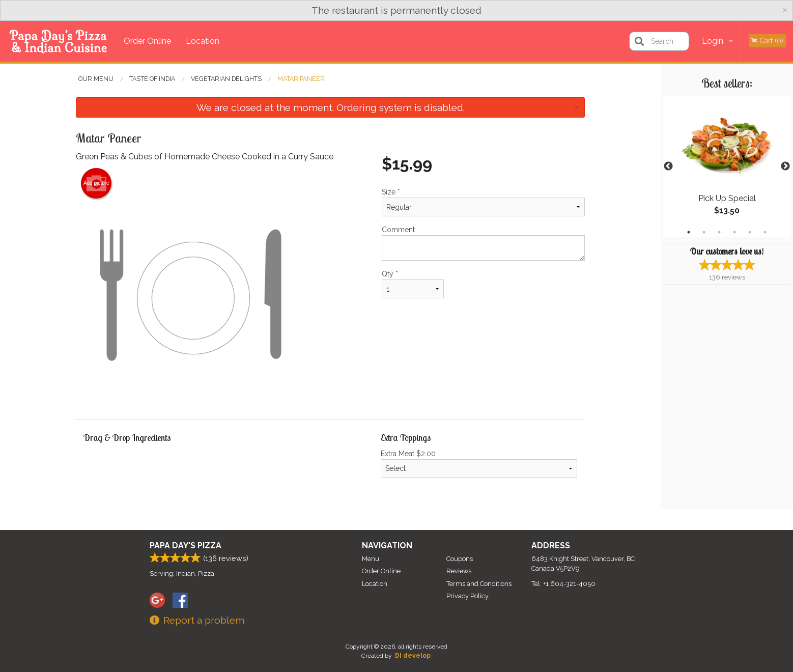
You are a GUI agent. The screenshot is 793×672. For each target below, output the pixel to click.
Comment (483, 243)
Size (483, 202)
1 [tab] (689, 232)
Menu (371, 559)
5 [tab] (750, 232)
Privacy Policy (468, 596)
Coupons (460, 559)
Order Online (147, 41)
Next (785, 166)
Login (713, 41)
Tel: (563, 584)
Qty (413, 284)
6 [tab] (765, 232)
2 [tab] (704, 232)
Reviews (459, 571)
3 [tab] (719, 232)
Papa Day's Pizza (186, 545)
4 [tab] (734, 232)
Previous (668, 166)
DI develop (413, 656)
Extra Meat (479, 464)
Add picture (96, 183)
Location (203, 41)
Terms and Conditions (479, 584)
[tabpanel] (727, 166)
